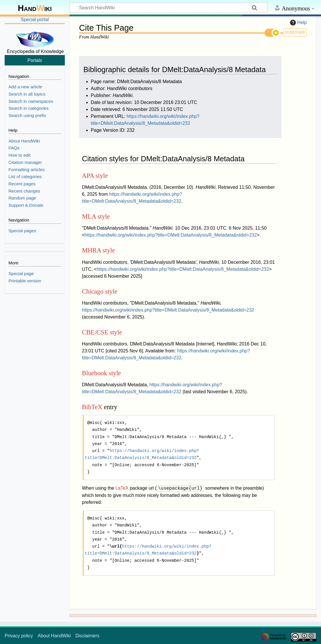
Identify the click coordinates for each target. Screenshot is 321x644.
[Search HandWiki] (168, 8)
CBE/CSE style (102, 332)
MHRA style (98, 250)
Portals (35, 60)
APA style (95, 176)
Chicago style (100, 291)
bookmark (295, 32)
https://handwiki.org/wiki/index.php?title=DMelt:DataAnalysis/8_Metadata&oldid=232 (171, 235)
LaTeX (122, 488)
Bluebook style (101, 373)
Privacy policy (19, 636)
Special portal (35, 20)
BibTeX (92, 407)
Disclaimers (88, 636)
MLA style (96, 216)
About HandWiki (54, 636)
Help (298, 23)
